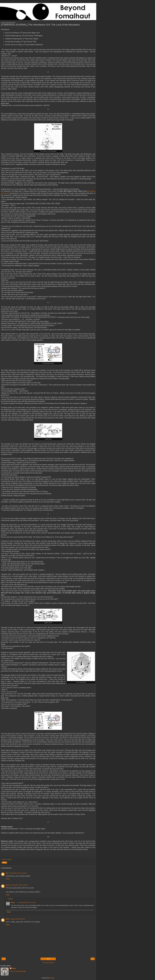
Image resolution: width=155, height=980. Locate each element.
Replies (10, 899)
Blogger (52, 978)
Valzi (7, 919)
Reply (8, 879)
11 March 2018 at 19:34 (17, 919)
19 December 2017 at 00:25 (19, 885)
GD (7, 873)
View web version (48, 963)
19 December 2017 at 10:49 (27, 902)
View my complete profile (18, 971)
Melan (13, 902)
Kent (7, 885)
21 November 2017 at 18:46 (18, 873)
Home (48, 959)
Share (4, 863)
